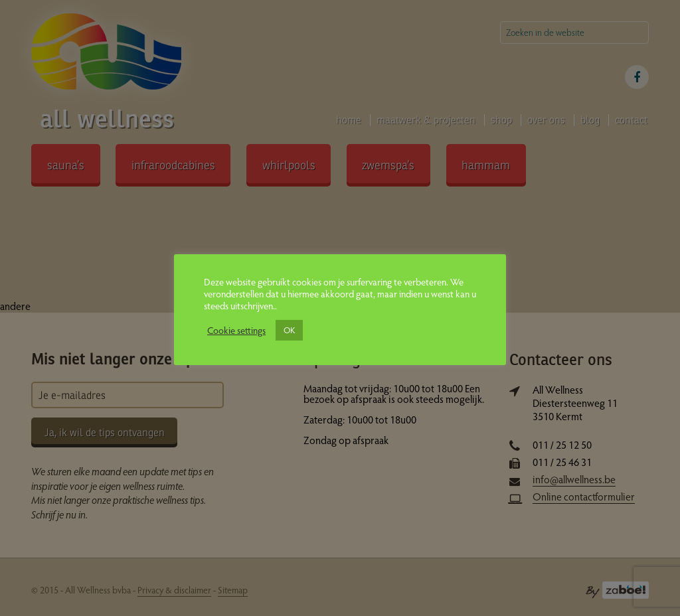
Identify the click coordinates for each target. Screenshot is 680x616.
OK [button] (289, 330)
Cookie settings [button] (236, 330)
